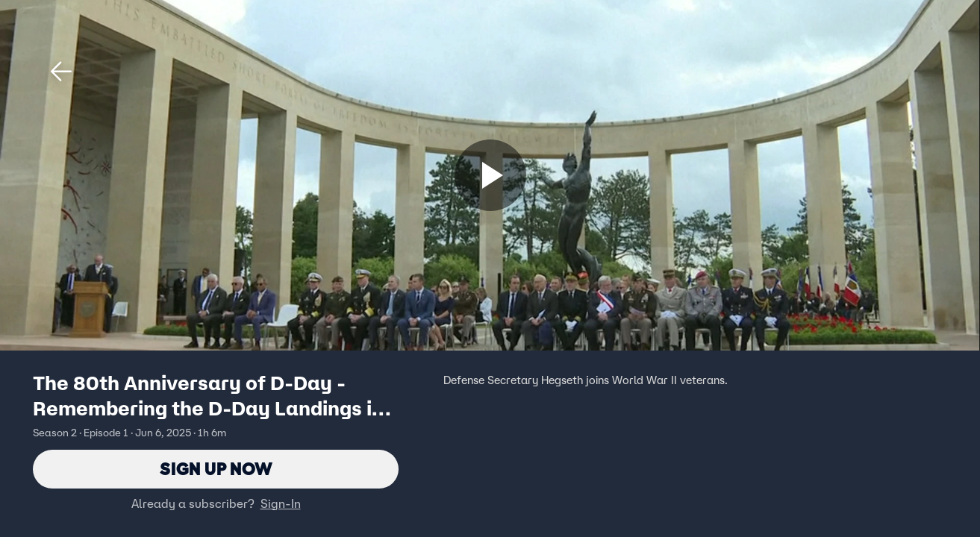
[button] (61, 72)
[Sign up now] (490, 175)
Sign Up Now (216, 469)
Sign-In (281, 503)
